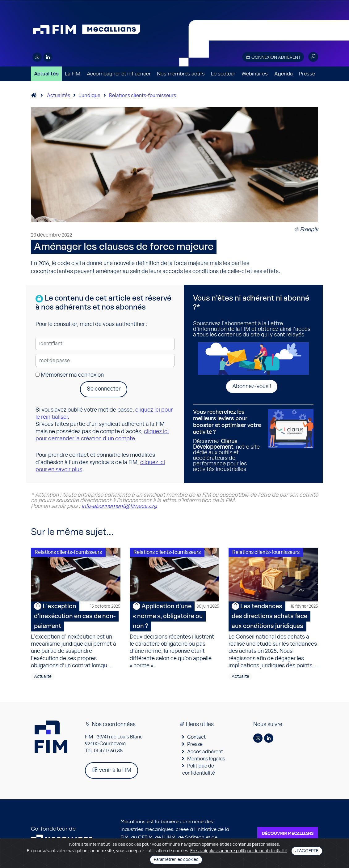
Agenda (284, 74)
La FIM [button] (73, 74)
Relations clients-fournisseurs (143, 96)
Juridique (90, 96)
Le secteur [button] (223, 74)
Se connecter (104, 389)
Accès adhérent (205, 752)
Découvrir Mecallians (288, 834)
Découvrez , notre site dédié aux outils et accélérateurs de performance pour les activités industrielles (228, 441)
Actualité (43, 677)
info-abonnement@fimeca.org (119, 506)
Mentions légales (206, 759)
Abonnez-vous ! (252, 387)
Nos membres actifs (181, 74)
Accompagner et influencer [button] (119, 74)
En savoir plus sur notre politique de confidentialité (239, 851)
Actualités (46, 74)
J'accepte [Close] (307, 851)
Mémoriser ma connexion (70, 375)
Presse (307, 74)
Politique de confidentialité (199, 769)
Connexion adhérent (273, 57)
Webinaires (255, 74)
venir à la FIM (111, 770)
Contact (196, 737)
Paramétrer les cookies (176, 860)
